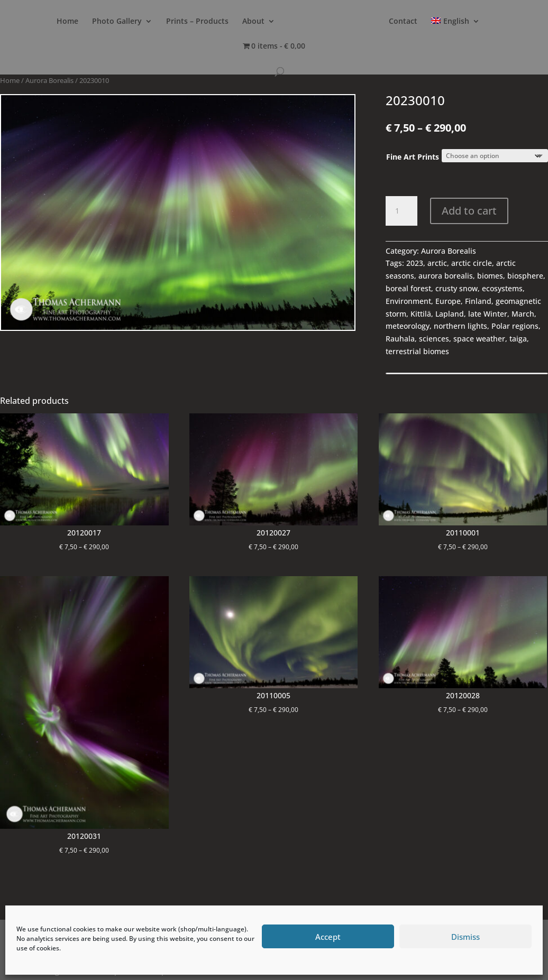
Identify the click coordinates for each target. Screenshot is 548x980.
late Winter (488, 314)
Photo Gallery (126, 22)
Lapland (450, 314)
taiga (518, 339)
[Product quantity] (401, 211)
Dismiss (465, 937)
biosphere (525, 276)
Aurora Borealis (49, 80)
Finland (478, 301)
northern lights (460, 326)
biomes (490, 276)
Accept (328, 937)
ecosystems (502, 288)
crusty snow (456, 288)
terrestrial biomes (417, 351)
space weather (479, 339)
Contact (456, 22)
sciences (434, 339)
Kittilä (421, 314)
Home (77, 22)
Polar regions (515, 326)
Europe (448, 301)
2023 (415, 263)
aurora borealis (446, 276)
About (263, 22)
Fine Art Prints (413, 157)
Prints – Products (207, 22)
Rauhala (400, 339)
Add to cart (469, 211)
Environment (408, 301)
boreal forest (408, 288)
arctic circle (472, 263)
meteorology (408, 326)
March (523, 314)
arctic (437, 263)
